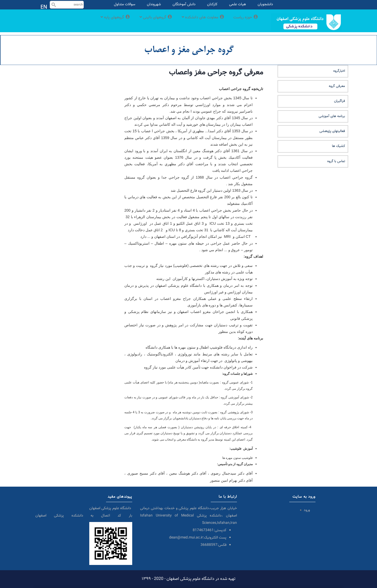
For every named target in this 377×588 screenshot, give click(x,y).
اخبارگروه (339, 71)
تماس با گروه (336, 161)
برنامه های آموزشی (332, 116)
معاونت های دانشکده (198, 22)
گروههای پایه (101, 22)
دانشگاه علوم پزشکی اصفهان (111, 508)
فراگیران (340, 101)
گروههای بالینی (145, 22)
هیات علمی (238, 4)
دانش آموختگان (184, 4)
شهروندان (154, 4)
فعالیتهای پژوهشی (332, 131)
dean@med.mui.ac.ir (186, 538)
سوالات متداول (125, 4)
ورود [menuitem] (307, 510)
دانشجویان (265, 4)
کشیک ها (339, 146)
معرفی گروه (337, 86)
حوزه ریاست (245, 22)
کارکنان (212, 4)
